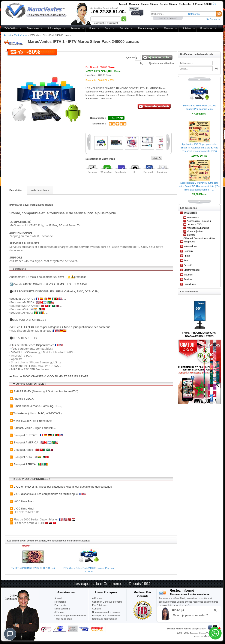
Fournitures (206, 28)
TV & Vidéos (11, 28)
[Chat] (10, 634)
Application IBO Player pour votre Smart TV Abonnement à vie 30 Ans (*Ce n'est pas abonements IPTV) (199, 148)
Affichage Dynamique (198, 228)
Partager (92, 172)
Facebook (120, 172)
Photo (92, 28)
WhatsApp (106, 172)
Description (16, 190)
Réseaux (75, 28)
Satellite (191, 235)
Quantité (131, 57)
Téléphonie (33, 28)
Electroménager (146, 28)
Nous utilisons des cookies (106, 612)
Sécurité (124, 28)
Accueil (8, 35)
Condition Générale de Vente (107, 602)
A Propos (97, 598)
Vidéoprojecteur (195, 231)
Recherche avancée (167, 18)
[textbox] (168, 14)
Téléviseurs (193, 218)
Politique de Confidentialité (106, 615)
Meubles (168, 28)
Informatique (55, 28)
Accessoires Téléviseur (199, 221)
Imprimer (162, 172)
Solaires (187, 28)
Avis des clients (40, 190)
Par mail (148, 172)
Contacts (97, 609)
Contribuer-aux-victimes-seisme (105, 621)
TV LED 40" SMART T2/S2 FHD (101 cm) (33, 568)
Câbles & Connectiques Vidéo (199, 238)
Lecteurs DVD (194, 224)
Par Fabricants (100, 605)
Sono (108, 28)
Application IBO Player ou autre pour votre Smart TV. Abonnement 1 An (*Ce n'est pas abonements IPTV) (199, 186)
